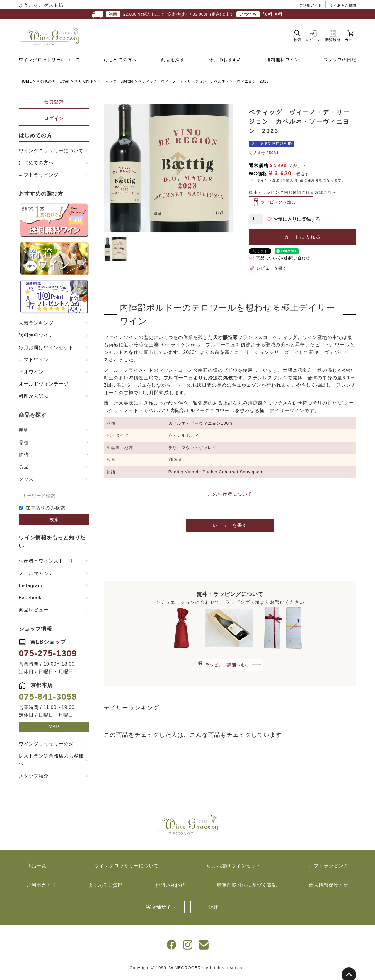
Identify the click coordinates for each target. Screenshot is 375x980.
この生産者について (230, 497)
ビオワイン (31, 375)
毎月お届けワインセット (46, 350)
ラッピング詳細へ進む (227, 668)
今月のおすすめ (226, 62)
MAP (54, 730)
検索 (54, 522)
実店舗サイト (161, 910)
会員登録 (54, 105)
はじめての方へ (120, 62)
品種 (24, 445)
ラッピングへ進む (278, 205)
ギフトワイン (34, 363)
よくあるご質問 (343, 6)
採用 (214, 910)
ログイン (54, 121)
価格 (24, 457)
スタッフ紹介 (34, 778)
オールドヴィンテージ (44, 387)
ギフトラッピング (39, 178)
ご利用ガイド (311, 6)
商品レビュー (34, 613)
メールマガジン (36, 576)
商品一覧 (36, 869)
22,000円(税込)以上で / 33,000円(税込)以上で (187, 14)
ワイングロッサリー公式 (46, 747)
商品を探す (173, 62)
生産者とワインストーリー (49, 564)
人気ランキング (36, 326)
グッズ (26, 482)
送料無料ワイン (283, 62)
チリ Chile (84, 84)
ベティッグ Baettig (115, 84)
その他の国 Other (53, 84)
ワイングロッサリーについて (49, 62)
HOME (26, 84)
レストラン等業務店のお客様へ (51, 763)
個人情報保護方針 (329, 888)
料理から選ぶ (34, 399)
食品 (24, 470)
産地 (24, 433)
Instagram (30, 588)
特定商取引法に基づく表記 (247, 888)
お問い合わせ (170, 888)
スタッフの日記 (340, 62)
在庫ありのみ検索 (45, 511)
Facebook (30, 600)
